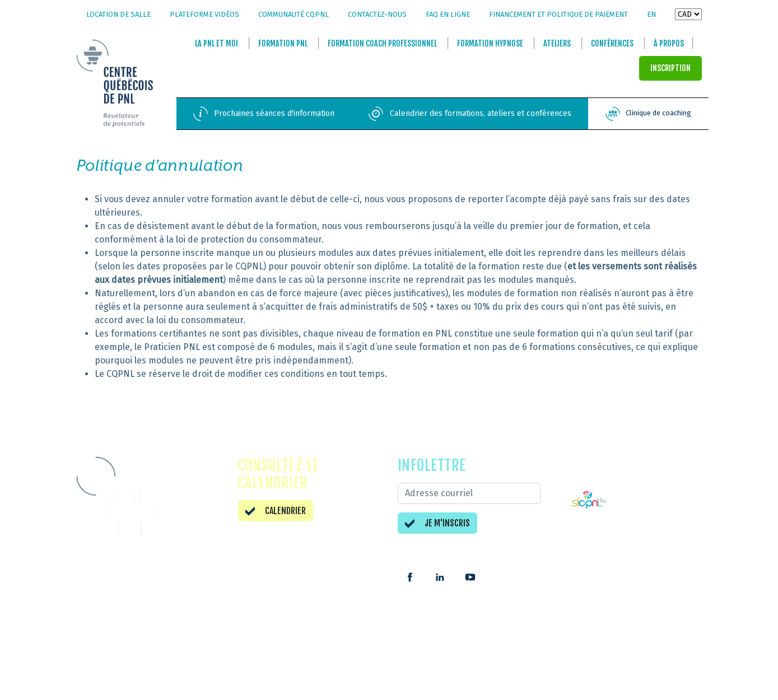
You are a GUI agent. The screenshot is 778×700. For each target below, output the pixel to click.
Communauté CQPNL (294, 14)
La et (216, 44)
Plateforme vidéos (204, 14)
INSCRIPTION (670, 69)
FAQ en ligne (448, 14)
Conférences (612, 44)
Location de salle (118, 14)
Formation (283, 44)
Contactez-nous (377, 14)
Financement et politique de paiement (558, 14)
